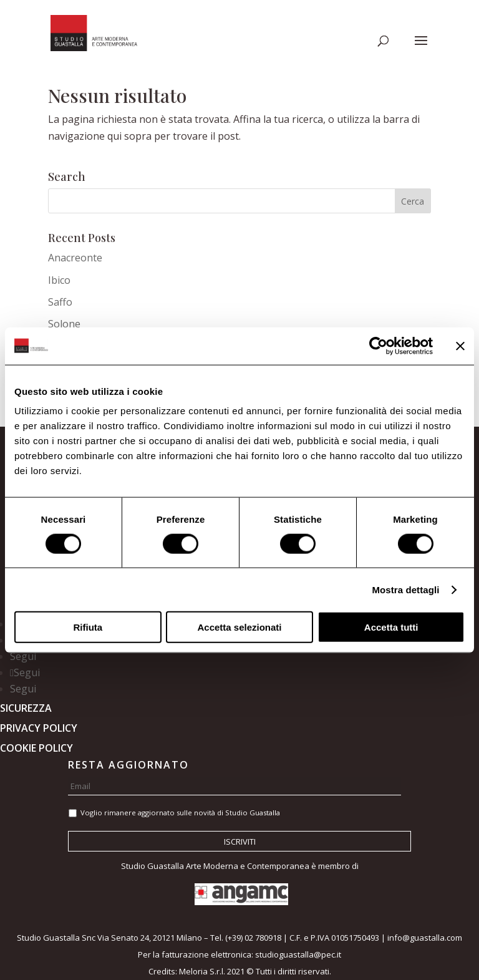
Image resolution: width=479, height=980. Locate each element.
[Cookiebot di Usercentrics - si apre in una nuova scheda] (378, 346)
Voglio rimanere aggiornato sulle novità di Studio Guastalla (180, 813)
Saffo (60, 302)
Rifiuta (88, 627)
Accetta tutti (391, 627)
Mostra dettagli (405, 589)
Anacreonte (75, 258)
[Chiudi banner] (460, 346)
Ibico (59, 280)
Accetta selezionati (239, 627)
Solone (64, 324)
